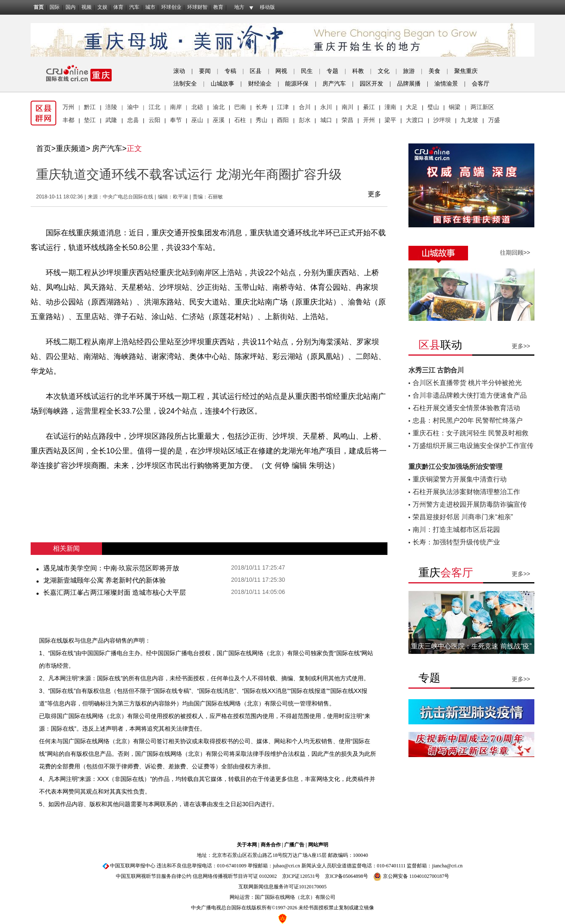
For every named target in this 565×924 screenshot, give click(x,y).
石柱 (240, 120)
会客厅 (481, 84)
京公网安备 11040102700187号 (411, 876)
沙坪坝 (442, 120)
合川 (305, 107)
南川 (348, 107)
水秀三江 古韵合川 (436, 370)
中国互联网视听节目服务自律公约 (154, 876)
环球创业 (171, 7)
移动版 (267, 7)
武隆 (111, 120)
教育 (218, 7)
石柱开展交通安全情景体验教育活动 (466, 408)
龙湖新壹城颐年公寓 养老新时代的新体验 (105, 580)
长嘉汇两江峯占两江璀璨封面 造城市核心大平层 (115, 592)
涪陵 (111, 107)
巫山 (197, 120)
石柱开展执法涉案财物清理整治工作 (466, 492)
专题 (332, 71)
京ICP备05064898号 (347, 876)
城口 (326, 120)
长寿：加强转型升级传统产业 (456, 542)
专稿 (230, 71)
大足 (412, 107)
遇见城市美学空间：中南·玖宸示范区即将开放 (111, 568)
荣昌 (348, 120)
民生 (307, 71)
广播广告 (294, 845)
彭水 (305, 120)
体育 (118, 7)
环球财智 (197, 7)
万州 (68, 107)
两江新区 (482, 107)
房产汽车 (334, 84)
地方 (239, 7)
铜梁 (455, 107)
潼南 (390, 107)
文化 (384, 71)
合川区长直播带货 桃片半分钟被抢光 (467, 383)
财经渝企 (260, 84)
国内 (71, 7)
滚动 (179, 71)
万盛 (494, 120)
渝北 (219, 107)
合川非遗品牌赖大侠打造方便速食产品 (470, 395)
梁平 (390, 120)
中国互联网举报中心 (133, 866)
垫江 (90, 120)
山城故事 (222, 84)
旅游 (409, 71)
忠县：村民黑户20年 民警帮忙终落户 (468, 420)
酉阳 (283, 120)
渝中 (133, 107)
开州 (369, 120)
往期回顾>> (515, 252)
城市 (150, 7)
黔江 (90, 107)
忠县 (133, 120)
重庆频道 (71, 148)
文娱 (102, 7)
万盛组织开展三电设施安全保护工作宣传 (473, 446)
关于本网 (247, 845)
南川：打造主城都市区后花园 (456, 530)
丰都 (68, 120)
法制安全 (185, 84)
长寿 (262, 107)
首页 (39, 7)
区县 (256, 71)
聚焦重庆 (466, 71)
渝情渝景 (446, 84)
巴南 (240, 107)
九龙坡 (469, 120)
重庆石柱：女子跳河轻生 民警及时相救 (471, 433)
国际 (55, 7)
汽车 (134, 7)
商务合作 (271, 845)
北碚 (197, 107)
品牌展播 (409, 84)
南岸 (176, 107)
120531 (307, 876)
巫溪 (219, 120)
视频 (86, 7)
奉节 (176, 120)
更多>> (521, 346)
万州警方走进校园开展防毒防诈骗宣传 (470, 504)
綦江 (369, 107)
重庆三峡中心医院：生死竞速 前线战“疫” (471, 646)
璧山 (433, 107)
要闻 (205, 71)
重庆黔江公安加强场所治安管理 (455, 467)
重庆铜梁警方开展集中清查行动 (460, 479)
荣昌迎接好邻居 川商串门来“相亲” (463, 517)
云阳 (154, 120)
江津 (283, 107)
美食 (434, 71)
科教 (358, 71)
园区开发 (371, 84)
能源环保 (297, 84)
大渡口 (415, 120)
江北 (154, 107)
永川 (326, 107)
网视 (281, 71)
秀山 (262, 120)
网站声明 (318, 845)
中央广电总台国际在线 (128, 197)
